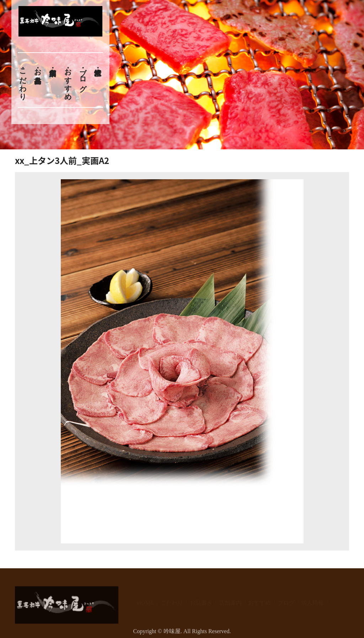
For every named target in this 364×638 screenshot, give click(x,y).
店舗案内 (230, 600)
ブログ (83, 76)
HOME (146, 600)
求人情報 (312, 600)
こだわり (23, 80)
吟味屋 (172, 634)
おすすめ (68, 80)
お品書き (38, 72)
